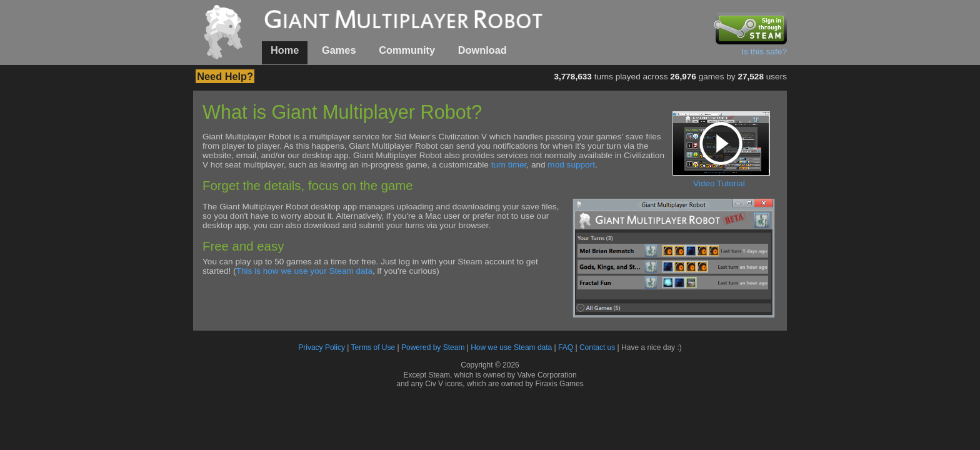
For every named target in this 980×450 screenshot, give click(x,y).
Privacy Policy (322, 347)
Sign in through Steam (750, 28)
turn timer (509, 165)
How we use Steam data (511, 347)
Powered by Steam (433, 347)
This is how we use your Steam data (304, 271)
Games (339, 50)
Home (285, 50)
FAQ (566, 347)
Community (407, 50)
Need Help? (225, 76)
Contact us (597, 347)
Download (482, 50)
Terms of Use (373, 347)
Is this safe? (764, 52)
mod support (571, 165)
